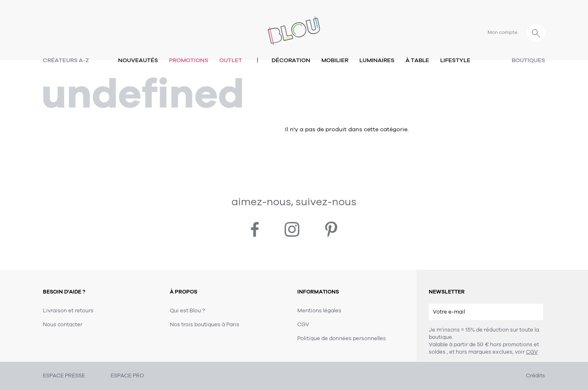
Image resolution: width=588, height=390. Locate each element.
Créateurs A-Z (66, 60)
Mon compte (502, 32)
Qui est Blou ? (187, 311)
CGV (532, 352)
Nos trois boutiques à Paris (205, 325)
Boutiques (528, 60)
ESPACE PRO (127, 376)
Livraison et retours (68, 311)
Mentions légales (319, 311)
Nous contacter (63, 325)
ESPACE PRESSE (64, 376)
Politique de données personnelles (342, 338)
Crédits (536, 376)
